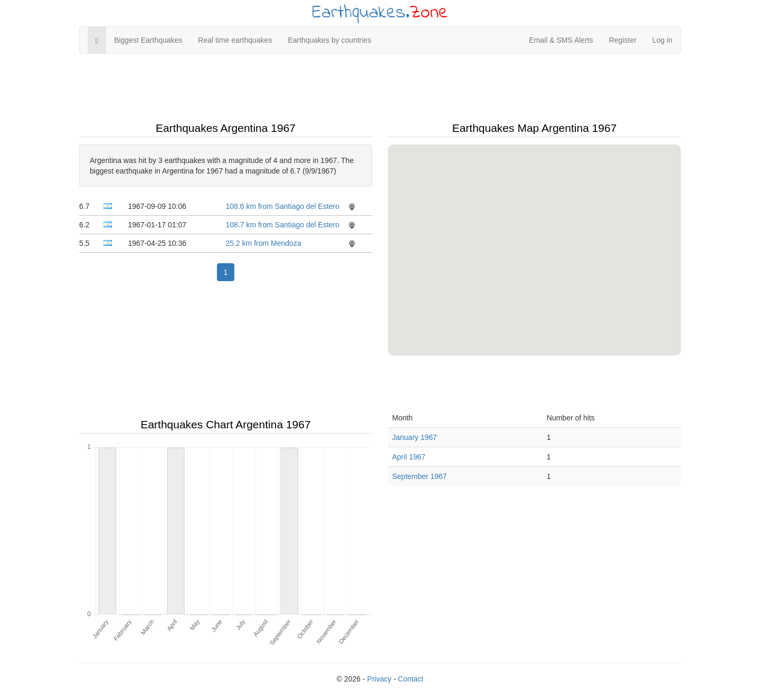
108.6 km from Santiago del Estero (283, 206)
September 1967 (420, 476)
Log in (662, 40)
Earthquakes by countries (329, 40)
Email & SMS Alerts (561, 40)
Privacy (379, 679)
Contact (411, 679)
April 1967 (409, 457)
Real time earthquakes (235, 40)
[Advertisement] (380, 88)
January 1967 (415, 437)
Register (623, 40)
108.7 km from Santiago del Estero (283, 225)
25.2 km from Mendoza (264, 243)
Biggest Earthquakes (148, 40)
